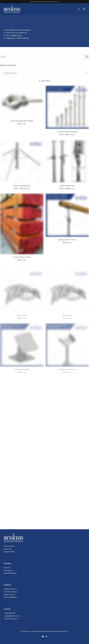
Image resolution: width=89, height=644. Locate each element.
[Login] (78, 9)
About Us (7, 568)
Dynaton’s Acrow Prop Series (67, 138)
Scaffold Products (10, 589)
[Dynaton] (12, 9)
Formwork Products (11, 592)
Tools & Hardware (10, 597)
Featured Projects (10, 573)
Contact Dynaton (11, 619)
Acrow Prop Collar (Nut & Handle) (22, 125)
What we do (8, 570)
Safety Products (10, 595)
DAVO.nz (65, 631)
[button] (84, 9)
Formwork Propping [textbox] (43, 73)
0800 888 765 (40, 2)
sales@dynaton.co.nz (54, 2)
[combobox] (44, 73)
